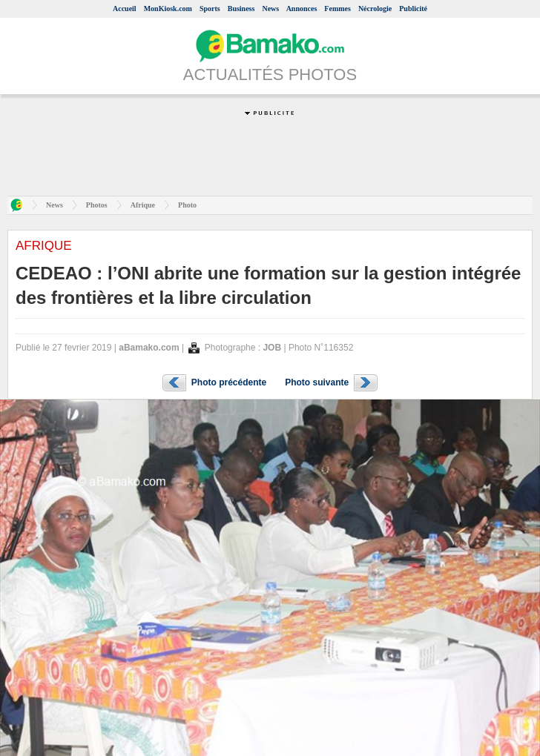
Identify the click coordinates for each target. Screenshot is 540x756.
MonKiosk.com (168, 9)
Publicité (413, 9)
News (270, 9)
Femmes (337, 9)
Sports (210, 9)
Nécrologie (375, 9)
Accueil (125, 9)
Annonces (302, 9)
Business (241, 9)
